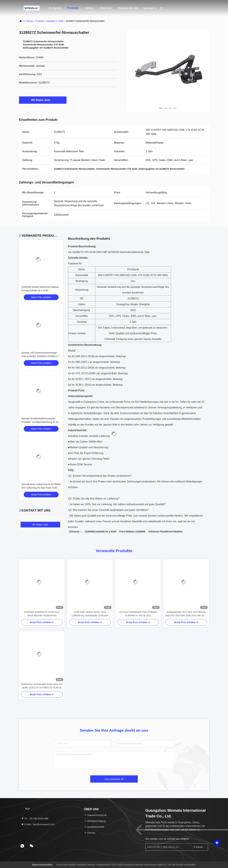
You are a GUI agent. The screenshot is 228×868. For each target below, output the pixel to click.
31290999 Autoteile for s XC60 (100, 532)
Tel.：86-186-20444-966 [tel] (35, 819)
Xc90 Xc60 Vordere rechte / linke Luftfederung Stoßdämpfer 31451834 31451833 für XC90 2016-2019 (90, 614)
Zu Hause (55, 8)
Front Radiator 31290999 (132, 532)
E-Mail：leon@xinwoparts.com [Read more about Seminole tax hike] (38, 824)
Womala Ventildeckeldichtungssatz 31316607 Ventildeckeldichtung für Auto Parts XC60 (41, 422)
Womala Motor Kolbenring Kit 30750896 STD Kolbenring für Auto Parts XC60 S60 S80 (41, 488)
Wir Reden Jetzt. (43, 100)
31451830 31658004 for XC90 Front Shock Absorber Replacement (42, 614)
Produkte (73, 8)
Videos (89, 8)
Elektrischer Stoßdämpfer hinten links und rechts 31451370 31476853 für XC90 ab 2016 (42, 686)
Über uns (106, 8)
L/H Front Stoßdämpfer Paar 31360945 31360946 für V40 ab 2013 (138, 614)
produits (39, 21)
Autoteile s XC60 (55, 21)
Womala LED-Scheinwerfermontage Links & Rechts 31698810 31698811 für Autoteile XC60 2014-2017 (41, 356)
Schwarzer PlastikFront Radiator (165, 532)
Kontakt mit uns (128, 8)
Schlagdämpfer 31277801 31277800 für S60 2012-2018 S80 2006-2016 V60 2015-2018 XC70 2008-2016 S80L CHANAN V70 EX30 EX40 (186, 614)
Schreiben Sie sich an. (199, 847)
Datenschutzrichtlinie (42, 865)
